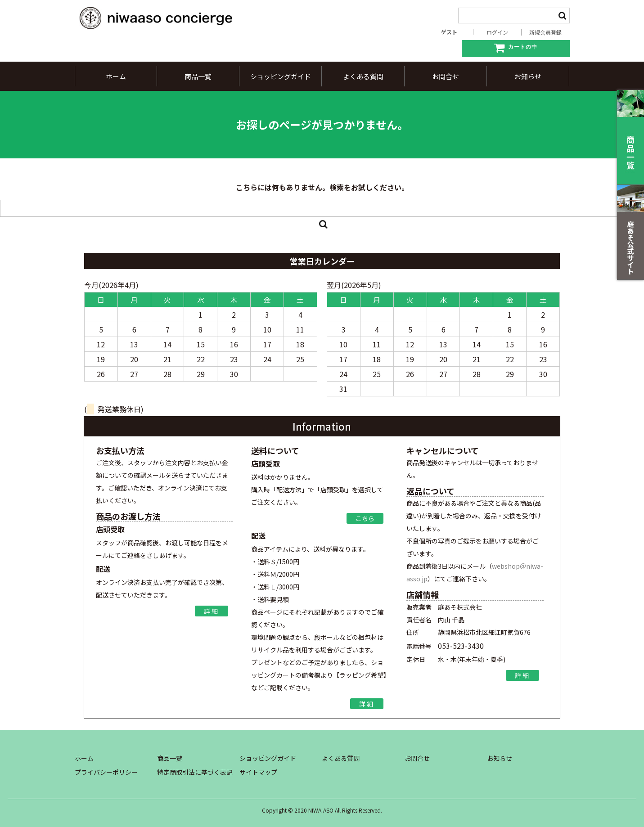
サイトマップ (258, 772)
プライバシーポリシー (106, 772)
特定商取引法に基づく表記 (195, 772)
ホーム (116, 76)
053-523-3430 (461, 646)
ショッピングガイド (281, 76)
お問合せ (446, 76)
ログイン (497, 32)
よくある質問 (363, 76)
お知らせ (528, 76)
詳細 (212, 611)
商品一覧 (198, 76)
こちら (365, 518)
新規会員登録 (545, 32)
